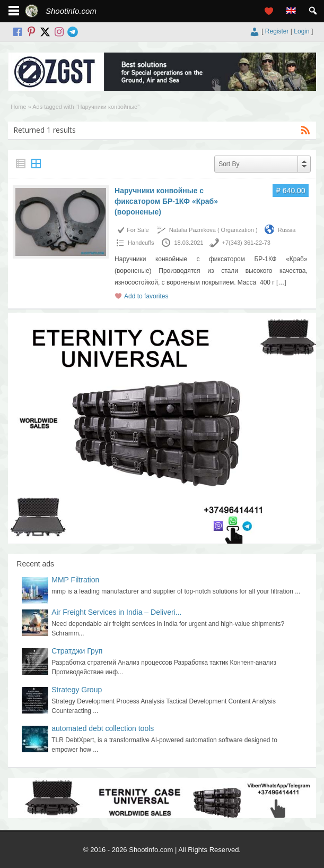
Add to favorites (146, 296)
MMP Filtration (75, 580)
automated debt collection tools (103, 728)
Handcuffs (141, 243)
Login (301, 31)
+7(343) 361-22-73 (246, 243)
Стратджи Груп (77, 651)
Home (18, 107)
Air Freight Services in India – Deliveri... (116, 612)
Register (277, 31)
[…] (281, 282)
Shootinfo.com (71, 11)
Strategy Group (77, 690)
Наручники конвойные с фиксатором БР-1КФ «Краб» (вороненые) (166, 201)
